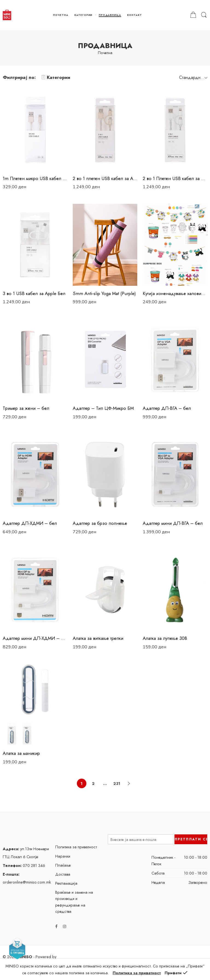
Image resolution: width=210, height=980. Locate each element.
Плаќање (63, 865)
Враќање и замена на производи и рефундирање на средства (74, 902)
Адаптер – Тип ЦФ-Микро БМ (103, 408)
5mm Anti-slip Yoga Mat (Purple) (104, 293)
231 (117, 783)
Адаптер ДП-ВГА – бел (167, 408)
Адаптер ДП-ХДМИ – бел (30, 523)
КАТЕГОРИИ (83, 15)
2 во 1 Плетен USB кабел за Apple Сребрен (175, 178)
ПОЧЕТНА (61, 15)
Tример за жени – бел (26, 408)
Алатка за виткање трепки (98, 638)
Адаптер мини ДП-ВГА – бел (173, 523)
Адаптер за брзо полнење (100, 523)
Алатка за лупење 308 (165, 638)
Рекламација (66, 883)
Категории (56, 77)
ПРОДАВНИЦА (110, 15)
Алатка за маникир (21, 753)
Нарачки (63, 856)
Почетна (105, 53)
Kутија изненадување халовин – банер (175, 293)
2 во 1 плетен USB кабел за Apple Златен (105, 178)
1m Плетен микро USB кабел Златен (35, 178)
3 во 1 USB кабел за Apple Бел (34, 293)
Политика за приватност (76, 847)
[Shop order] (192, 77)
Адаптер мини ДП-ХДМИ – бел (35, 638)
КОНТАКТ (135, 15)
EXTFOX (10, 969)
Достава (63, 874)
